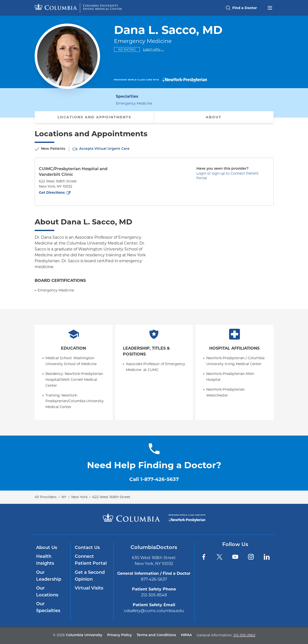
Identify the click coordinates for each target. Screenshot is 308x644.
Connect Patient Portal (91, 560)
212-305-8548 (154, 595)
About (214, 117)
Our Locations (47, 592)
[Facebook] (204, 557)
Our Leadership (49, 576)
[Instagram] (251, 557)
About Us (47, 548)
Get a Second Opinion (90, 576)
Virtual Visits (89, 588)
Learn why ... (153, 49)
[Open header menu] (270, 7)
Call (154, 479)
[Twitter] (220, 557)
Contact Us (87, 548)
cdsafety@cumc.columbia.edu (154, 611)
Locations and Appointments (94, 117)
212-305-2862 (244, 635)
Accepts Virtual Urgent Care (104, 149)
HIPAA (186, 635)
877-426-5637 (154, 579)
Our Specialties (48, 608)
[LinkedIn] (267, 557)
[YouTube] (235, 557)
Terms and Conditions (156, 635)
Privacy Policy (119, 635)
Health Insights (45, 560)
